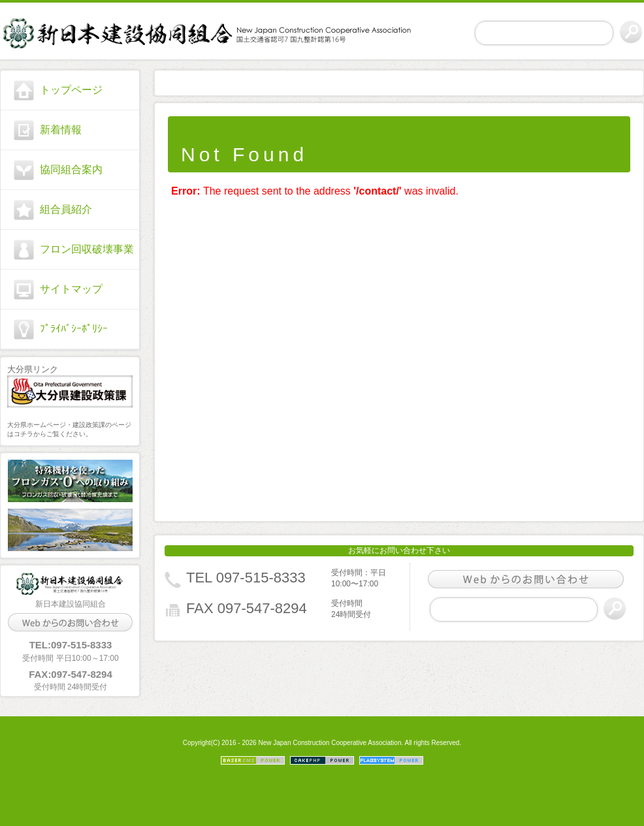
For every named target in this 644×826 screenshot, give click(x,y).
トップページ (71, 90)
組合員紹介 (66, 209)
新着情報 (61, 130)
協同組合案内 (71, 169)
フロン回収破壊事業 (87, 249)
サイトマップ (71, 289)
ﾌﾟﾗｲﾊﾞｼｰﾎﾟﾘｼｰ (74, 329)
